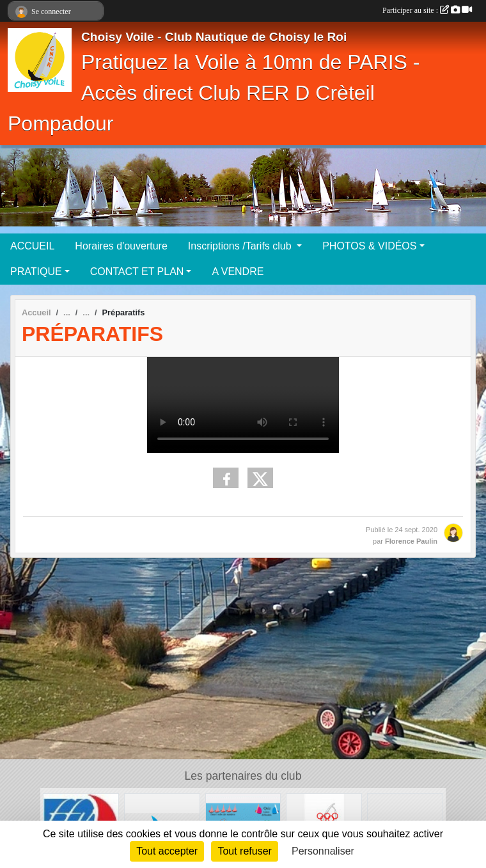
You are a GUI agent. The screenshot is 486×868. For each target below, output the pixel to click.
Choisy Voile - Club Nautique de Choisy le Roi (214, 37)
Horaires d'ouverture (121, 246)
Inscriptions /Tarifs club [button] (241, 246)
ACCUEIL (32, 246)
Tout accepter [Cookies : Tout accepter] (167, 851)
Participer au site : (427, 10)
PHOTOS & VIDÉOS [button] (369, 246)
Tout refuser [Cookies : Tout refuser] (244, 851)
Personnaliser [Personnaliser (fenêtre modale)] (323, 851)
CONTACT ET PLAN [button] (137, 272)
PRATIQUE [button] (36, 272)
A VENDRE (238, 272)
